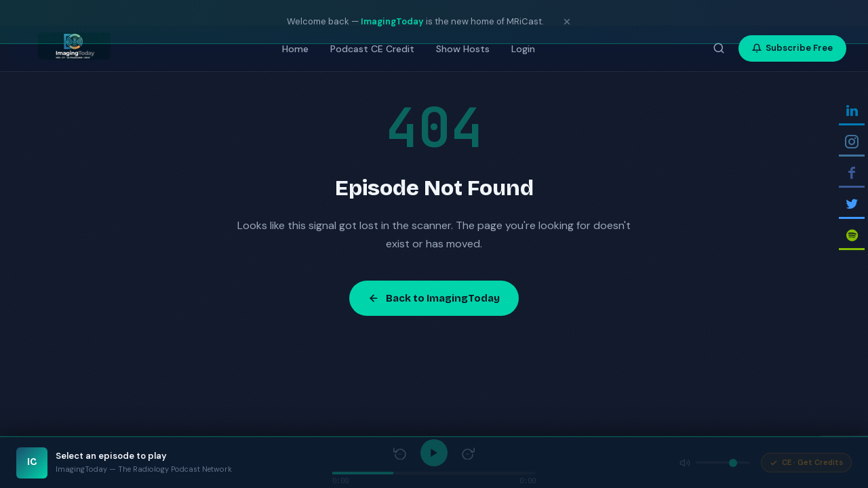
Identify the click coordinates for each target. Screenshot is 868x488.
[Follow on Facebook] (853, 174)
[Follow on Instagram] (853, 143)
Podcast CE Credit (372, 49)
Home (295, 49)
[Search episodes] (719, 48)
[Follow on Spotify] (853, 236)
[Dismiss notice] (567, 22)
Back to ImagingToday (434, 298)
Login (523, 49)
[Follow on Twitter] (853, 205)
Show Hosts (463, 49)
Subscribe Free (792, 48)
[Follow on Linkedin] (853, 111)
